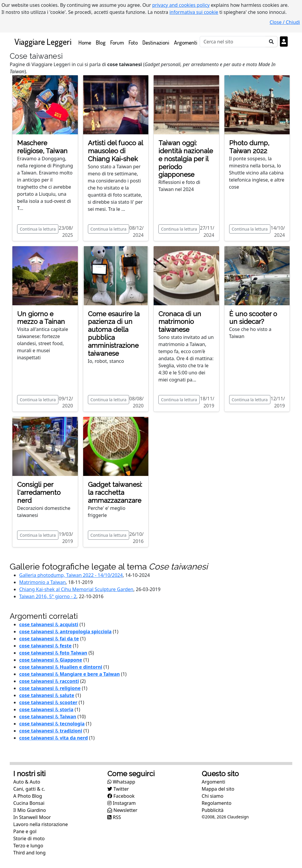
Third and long (29, 853)
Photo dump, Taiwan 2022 (249, 147)
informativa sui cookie (194, 12)
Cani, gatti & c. (29, 789)
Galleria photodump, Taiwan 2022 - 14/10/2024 (71, 575)
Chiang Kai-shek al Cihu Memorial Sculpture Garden (76, 589)
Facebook (121, 796)
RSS (114, 817)
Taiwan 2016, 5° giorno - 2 (48, 596)
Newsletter (122, 810)
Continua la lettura (38, 229)
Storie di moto (29, 838)
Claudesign (238, 817)
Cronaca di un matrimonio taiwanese (180, 322)
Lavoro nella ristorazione (41, 824)
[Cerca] (233, 42)
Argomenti (186, 42)
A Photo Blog (28, 796)
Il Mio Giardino (30, 810)
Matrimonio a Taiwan (42, 582)
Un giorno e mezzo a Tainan (41, 318)
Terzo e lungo (28, 846)
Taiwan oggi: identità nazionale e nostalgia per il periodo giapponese (186, 159)
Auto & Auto (27, 782)
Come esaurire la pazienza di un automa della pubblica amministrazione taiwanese (114, 334)
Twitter (118, 789)
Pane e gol (25, 831)
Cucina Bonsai (29, 803)
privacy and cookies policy (181, 5)
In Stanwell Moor (32, 817)
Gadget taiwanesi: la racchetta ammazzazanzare (115, 492)
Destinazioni (156, 42)
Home (86, 42)
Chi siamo (213, 796)
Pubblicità (213, 810)
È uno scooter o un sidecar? (253, 318)
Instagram (122, 803)
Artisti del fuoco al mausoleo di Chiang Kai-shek (115, 151)
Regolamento (217, 803)
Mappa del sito (218, 789)
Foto (133, 42)
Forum (117, 42)
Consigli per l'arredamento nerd (39, 492)
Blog (101, 42)
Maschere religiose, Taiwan (42, 147)
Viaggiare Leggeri (43, 41)
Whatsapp (121, 782)
